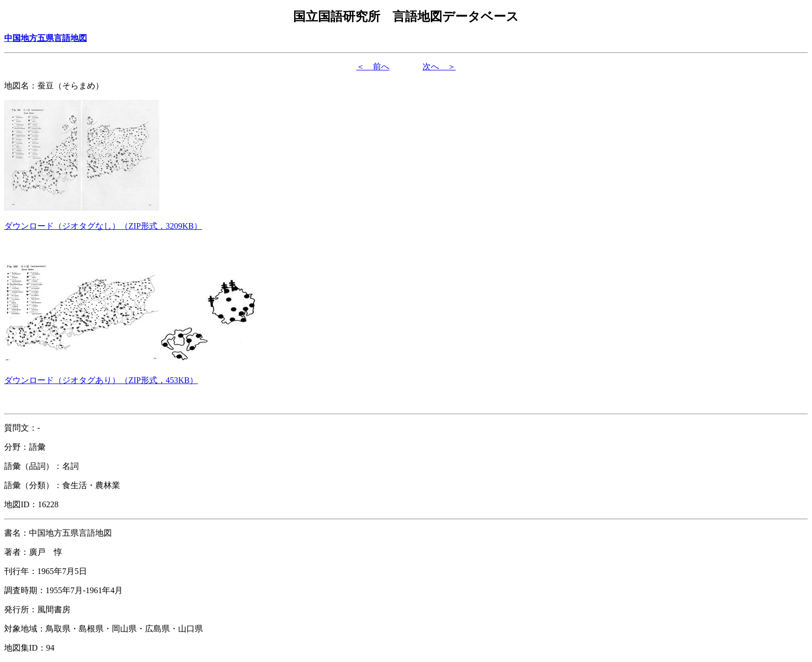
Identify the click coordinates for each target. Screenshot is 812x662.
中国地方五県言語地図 (46, 38)
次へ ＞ (439, 67)
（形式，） (103, 226)
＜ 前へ (373, 67)
